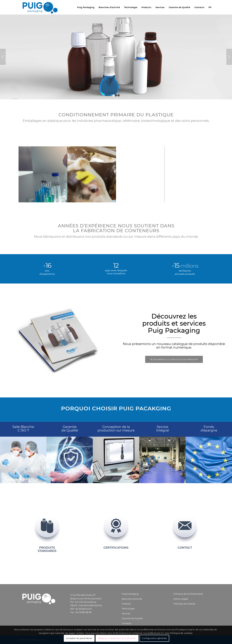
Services (126, 614)
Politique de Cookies (184, 604)
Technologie (128, 609)
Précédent (3, 57)
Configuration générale (154, 638)
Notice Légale (181, 599)
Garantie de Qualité (132, 618)
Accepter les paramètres (79, 638)
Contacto (127, 623)
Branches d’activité (132, 599)
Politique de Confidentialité (188, 594)
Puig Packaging (130, 594)
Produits (126, 604)
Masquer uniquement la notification (117, 638)
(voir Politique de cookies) (179, 633)
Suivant (229, 57)
